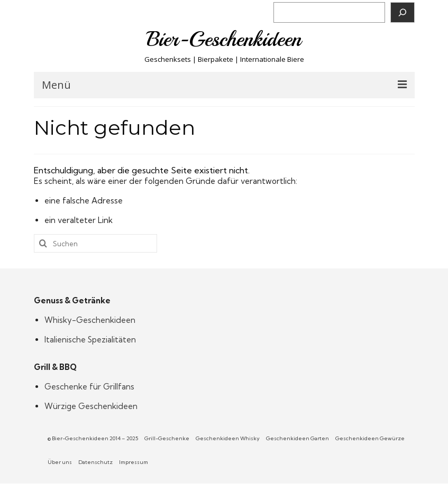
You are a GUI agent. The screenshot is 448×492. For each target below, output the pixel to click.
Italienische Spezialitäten (90, 340)
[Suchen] (403, 12)
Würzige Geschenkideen (91, 406)
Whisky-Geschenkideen (90, 320)
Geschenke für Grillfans (89, 387)
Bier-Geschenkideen (224, 39)
